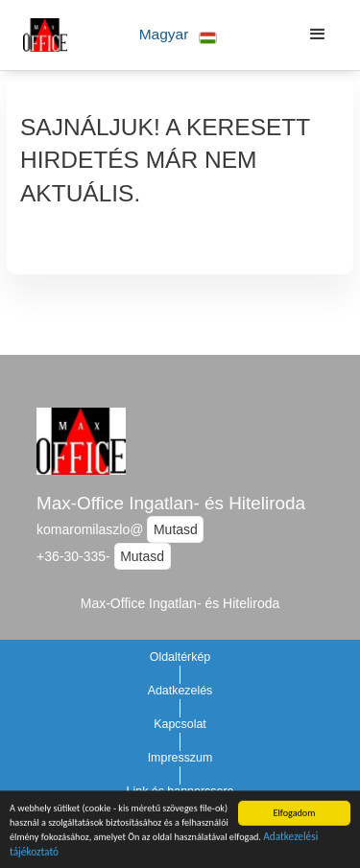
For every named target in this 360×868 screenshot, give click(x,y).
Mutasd (176, 529)
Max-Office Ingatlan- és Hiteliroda (171, 503)
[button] (178, 35)
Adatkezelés (180, 691)
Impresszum (180, 758)
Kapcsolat (180, 724)
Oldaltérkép (180, 657)
